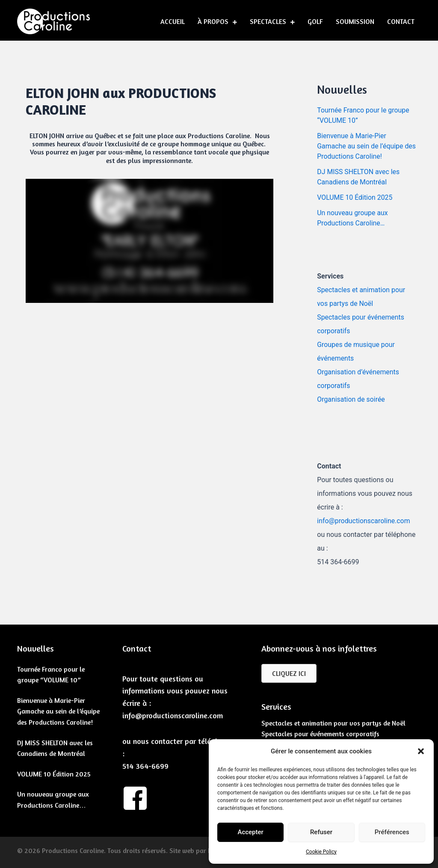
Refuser (321, 832)
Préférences (392, 832)
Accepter (250, 832)
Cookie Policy (321, 852)
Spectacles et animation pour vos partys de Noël (333, 723)
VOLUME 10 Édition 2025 (355, 197)
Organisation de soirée (351, 399)
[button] (421, 751)
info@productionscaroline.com (364, 521)
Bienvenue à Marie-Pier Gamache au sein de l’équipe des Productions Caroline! (360, 146)
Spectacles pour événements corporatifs (320, 734)
